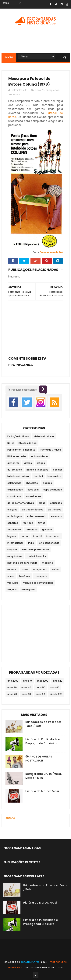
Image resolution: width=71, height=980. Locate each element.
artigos (41, 463)
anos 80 (26, 694)
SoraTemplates (30, 962)
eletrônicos (55, 510)
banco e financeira (37, 470)
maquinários (15, 556)
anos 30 (12, 687)
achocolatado (39, 456)
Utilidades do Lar (17, 456)
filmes (42, 523)
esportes (13, 523)
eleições (12, 510)
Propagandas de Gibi (51, 252)
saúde (56, 569)
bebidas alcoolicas (18, 476)
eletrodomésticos (33, 510)
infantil (37, 536)
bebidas (58, 470)
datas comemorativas (21, 503)
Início (9, 57)
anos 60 (55, 687)
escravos (56, 516)
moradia (12, 569)
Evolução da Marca (18, 436)
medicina (48, 563)
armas (28, 463)
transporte (41, 576)
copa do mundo (53, 490)
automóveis (15, 470)
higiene (12, 536)
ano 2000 (13, 681)
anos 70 (40, 90)
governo (47, 530)
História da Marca (44, 436)
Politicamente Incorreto (21, 450)
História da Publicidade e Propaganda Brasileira (43, 741)
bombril (38, 476)
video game (28, 589)
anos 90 (40, 694)
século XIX (56, 694)
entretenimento (37, 516)
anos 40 (26, 687)
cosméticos (14, 496)
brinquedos (52, 90)
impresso (14, 94)
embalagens (15, 516)
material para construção (22, 563)
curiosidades (34, 496)
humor (25, 536)
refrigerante (40, 569)
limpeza (12, 550)
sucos (11, 576)
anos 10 (27, 681)
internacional (15, 543)
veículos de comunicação (38, 583)
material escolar (36, 556)
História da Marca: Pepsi (42, 791)
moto (25, 569)
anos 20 (58, 681)
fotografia (32, 530)
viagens (12, 589)
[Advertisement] (36, 327)
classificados (15, 490)
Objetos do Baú (27, 443)
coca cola (33, 490)
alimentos (13, 463)
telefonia (25, 576)
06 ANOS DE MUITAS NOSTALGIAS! (39, 759)
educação (56, 503)
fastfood (28, 523)
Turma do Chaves (50, 450)
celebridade (14, 483)
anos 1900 (42, 681)
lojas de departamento (35, 550)
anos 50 (41, 687)
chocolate (32, 483)
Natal (11, 443)
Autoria (10, 818)
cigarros (47, 483)
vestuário (13, 583)
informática (53, 536)
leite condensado (49, 543)
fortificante (14, 530)
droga (42, 503)
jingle (31, 543)
